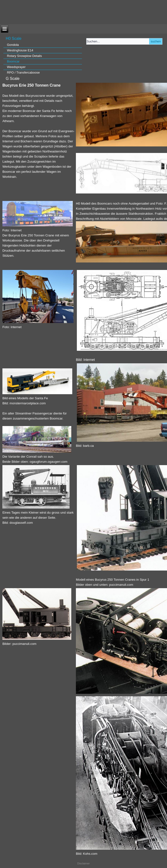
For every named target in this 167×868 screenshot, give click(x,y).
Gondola (13, 45)
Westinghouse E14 (20, 50)
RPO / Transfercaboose (23, 72)
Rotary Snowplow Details (25, 56)
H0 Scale (14, 38)
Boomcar (13, 61)
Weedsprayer (16, 67)
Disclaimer (83, 863)
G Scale (13, 79)
